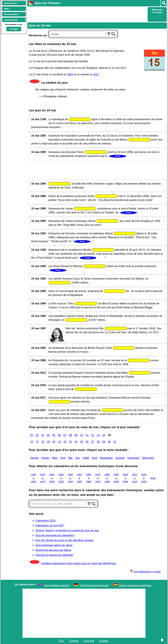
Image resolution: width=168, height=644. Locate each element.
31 (115, 442)
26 (87, 442)
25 (82, 442)
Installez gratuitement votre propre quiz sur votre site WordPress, (79, 563)
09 (76, 435)
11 (87, 435)
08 (71, 435)
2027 (96, 74)
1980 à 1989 (107, 478)
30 (109, 442)
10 (82, 435)
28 (98, 442)
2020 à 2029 (144, 478)
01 (32, 435)
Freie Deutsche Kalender (94, 585)
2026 (70, 74)
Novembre (133, 458)
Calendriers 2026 (45, 521)
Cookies (74, 641)
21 (59, 442)
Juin (78, 458)
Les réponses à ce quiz (145, 572)
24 (76, 442)
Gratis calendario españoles (135, 585)
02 (37, 435)
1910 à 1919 (43, 478)
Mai (70, 458)
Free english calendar (57, 585)
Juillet (86, 458)
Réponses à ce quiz (157, 11)
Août (95, 458)
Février (45, 458)
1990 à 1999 (116, 478)
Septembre (106, 458)
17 (37, 442)
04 (48, 435)
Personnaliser (11, 14)
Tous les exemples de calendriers (55, 535)
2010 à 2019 (135, 478)
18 (43, 442)
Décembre (148, 458)
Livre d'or (89, 641)
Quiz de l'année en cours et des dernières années (64, 540)
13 (98, 435)
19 (48, 442)
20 (54, 442)
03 (43, 435)
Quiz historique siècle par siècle (54, 545)
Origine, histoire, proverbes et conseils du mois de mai (67, 530)
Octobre (120, 458)
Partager (14, 29)
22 (65, 442)
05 (54, 435)
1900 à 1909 (33, 478)
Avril (63, 458)
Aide (6, 9)
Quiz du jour (11, 3)
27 (93, 442)
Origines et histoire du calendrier (54, 555)
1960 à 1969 (89, 478)
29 (104, 442)
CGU (61, 641)
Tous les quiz (11, 20)
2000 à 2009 (125, 478)
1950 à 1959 (79, 478)
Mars (55, 458)
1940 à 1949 (70, 478)
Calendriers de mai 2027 (50, 526)
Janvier (34, 458)
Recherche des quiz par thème (53, 550)
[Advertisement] (87, 14)
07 (65, 435)
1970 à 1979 (98, 478)
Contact (104, 641)
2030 (153, 478)
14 (104, 435)
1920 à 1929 (52, 478)
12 (93, 435)
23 (71, 442)
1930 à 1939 (61, 478)
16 (32, 442)
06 (59, 435)
